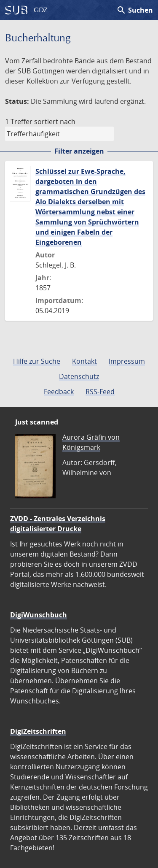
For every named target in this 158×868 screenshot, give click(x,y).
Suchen (135, 10)
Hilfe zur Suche (37, 361)
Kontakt (84, 361)
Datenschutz (79, 376)
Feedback (59, 392)
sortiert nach (55, 122)
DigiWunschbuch (39, 615)
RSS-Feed (100, 392)
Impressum (127, 361)
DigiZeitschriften (38, 731)
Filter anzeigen (79, 151)
